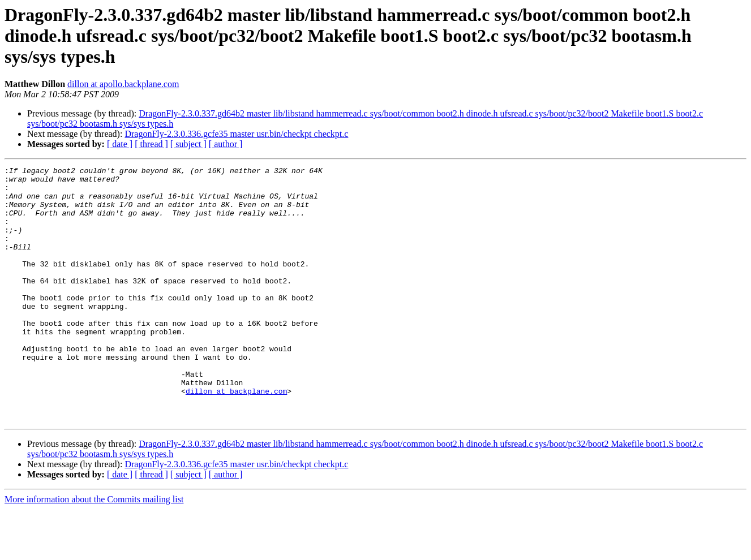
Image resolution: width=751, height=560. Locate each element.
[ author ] (226, 144)
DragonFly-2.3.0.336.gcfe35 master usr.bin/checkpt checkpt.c (236, 134)
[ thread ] (151, 144)
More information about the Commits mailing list (94, 550)
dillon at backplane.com (236, 437)
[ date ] (120, 144)
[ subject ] (188, 144)
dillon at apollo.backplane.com (123, 84)
